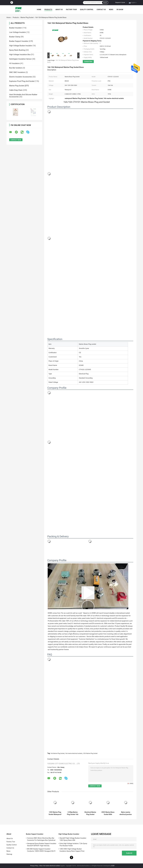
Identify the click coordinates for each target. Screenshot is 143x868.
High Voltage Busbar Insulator (21, 46)
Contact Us (101, 10)
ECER (113, 866)
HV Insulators (14, 63)
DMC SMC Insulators (17, 72)
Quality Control (87, 10)
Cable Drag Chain (16, 90)
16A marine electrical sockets (74, 753)
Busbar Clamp (15, 37)
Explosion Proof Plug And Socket (22, 81)
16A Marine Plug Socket (58, 753)
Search (105, 3)
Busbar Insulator (16, 28)
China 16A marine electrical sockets (50, 866)
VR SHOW (120, 10)
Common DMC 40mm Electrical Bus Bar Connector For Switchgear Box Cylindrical (41, 839)
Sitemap (9, 854)
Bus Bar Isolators (16, 68)
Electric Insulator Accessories (21, 77)
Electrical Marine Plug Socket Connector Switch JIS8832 (90, 813)
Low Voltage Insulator (18, 32)
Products (48, 10)
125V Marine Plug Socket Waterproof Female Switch (55, 813)
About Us (59, 10)
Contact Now (88, 61)
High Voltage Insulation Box (20, 55)
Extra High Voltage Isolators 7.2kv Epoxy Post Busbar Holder (73, 845)
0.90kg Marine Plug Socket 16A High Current (73, 813)
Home (39, 10)
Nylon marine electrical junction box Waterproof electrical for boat (126, 813)
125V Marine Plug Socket (90, 753)
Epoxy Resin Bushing (17, 50)
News (111, 10)
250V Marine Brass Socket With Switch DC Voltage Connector (108, 813)
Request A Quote (120, 2)
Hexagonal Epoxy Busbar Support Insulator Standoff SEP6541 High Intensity (42, 845)
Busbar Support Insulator (19, 41)
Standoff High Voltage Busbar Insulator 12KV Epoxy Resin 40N (73, 839)
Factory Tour (71, 10)
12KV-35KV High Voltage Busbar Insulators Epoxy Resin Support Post (72, 850)
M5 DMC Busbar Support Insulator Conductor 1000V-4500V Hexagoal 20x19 (41, 850)
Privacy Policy (34, 866)
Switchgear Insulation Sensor (20, 59)
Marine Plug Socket (27, 17)
